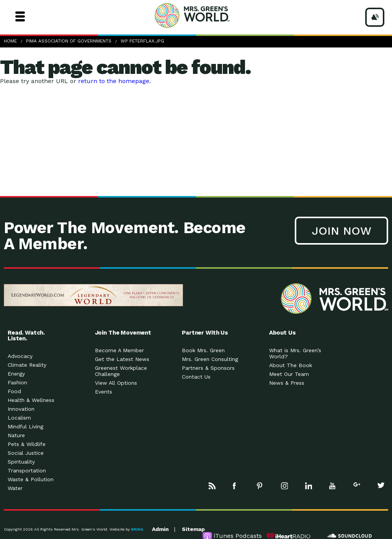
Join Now (341, 231)
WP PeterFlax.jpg (142, 41)
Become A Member (119, 350)
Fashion (17, 382)
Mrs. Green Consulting (210, 359)
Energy (16, 374)
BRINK (137, 529)
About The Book (291, 365)
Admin (160, 529)
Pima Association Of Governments (69, 41)
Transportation (27, 470)
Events (104, 392)
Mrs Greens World (207, 15)
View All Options (116, 383)
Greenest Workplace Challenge (121, 371)
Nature (16, 435)
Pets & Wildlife (27, 444)
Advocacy (20, 356)
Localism (19, 418)
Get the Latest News (122, 359)
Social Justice (26, 453)
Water (15, 488)
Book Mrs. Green (203, 350)
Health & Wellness (31, 400)
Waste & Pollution (31, 479)
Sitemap (193, 529)
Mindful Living (25, 426)
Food (14, 391)
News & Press (287, 383)
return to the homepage (114, 81)
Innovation (21, 409)
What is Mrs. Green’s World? (295, 353)
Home (10, 41)
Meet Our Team (289, 374)
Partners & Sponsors (208, 368)
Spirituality (21, 462)
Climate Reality (27, 365)
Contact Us (196, 377)
